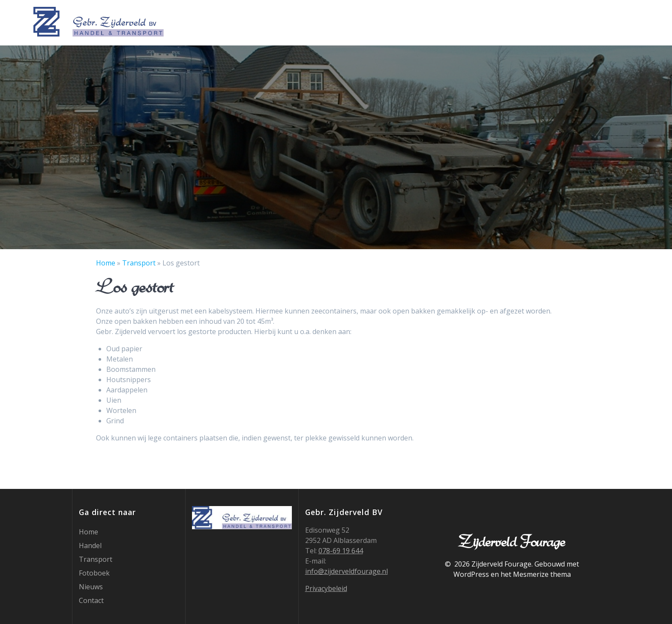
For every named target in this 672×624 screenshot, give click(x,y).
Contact (623, 22)
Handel (445, 22)
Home (410, 22)
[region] (336, 147)
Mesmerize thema (542, 574)
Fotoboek (540, 22)
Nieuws (582, 22)
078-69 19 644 (341, 551)
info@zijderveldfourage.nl (346, 571)
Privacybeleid (326, 588)
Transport (489, 22)
